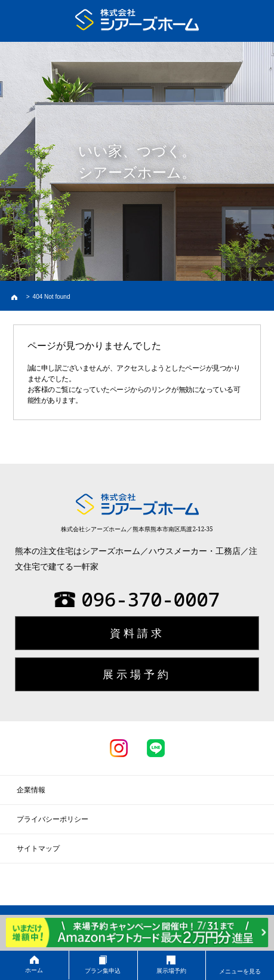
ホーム (34, 964)
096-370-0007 (137, 599)
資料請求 (137, 633)
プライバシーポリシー (53, 819)
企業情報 (31, 790)
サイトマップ (38, 849)
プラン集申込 (103, 965)
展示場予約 (172, 965)
